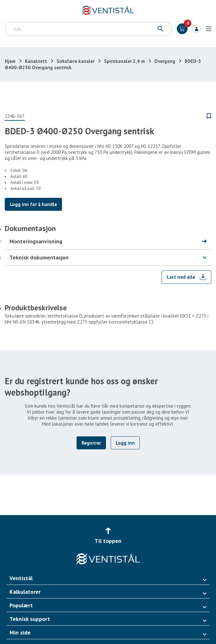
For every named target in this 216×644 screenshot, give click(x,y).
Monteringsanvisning (36, 241)
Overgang (165, 61)
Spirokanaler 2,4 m (124, 61)
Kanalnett (36, 61)
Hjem (10, 61)
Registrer (91, 443)
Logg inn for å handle (33, 204)
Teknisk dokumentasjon (39, 257)
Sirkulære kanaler (76, 61)
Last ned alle (181, 277)
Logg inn (197, 29)
